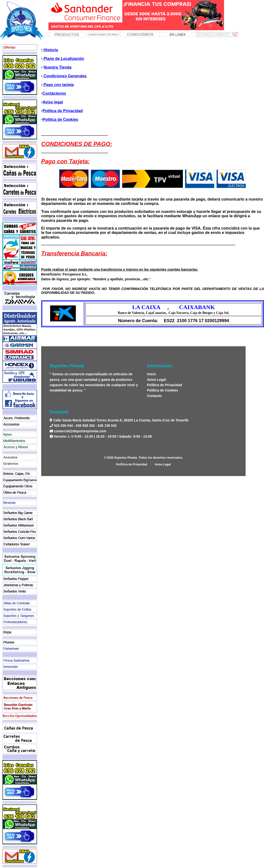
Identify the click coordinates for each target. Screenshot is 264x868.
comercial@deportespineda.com (80, 431)
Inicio (151, 374)
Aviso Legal (156, 380)
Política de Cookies (163, 390)
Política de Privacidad (165, 385)
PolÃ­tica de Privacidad (132, 464)
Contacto (154, 396)
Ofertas (10, 47)
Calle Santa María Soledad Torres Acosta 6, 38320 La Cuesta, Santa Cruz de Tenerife (120, 420)
